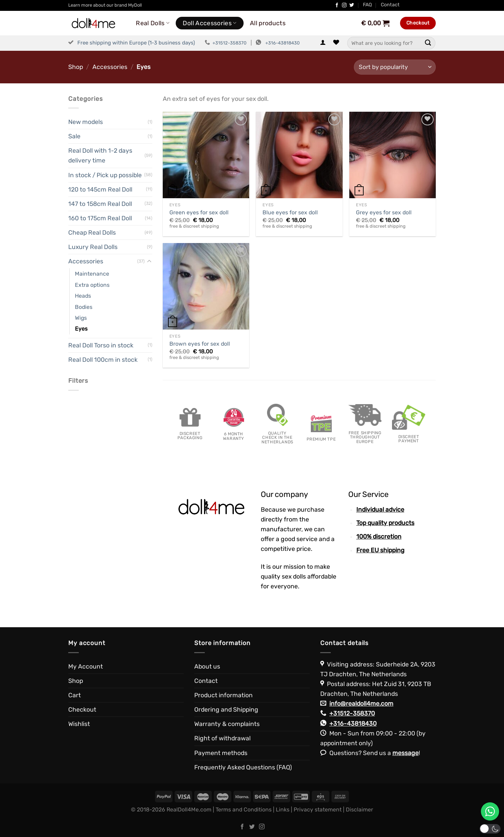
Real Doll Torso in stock (101, 345)
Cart (75, 695)
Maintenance (92, 274)
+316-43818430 (282, 43)
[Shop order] (395, 67)
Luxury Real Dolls (93, 247)
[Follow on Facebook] (337, 5)
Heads (83, 296)
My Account (86, 666)
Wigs (81, 318)
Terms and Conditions (244, 810)
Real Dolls (153, 23)
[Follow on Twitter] (352, 5)
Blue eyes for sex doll (290, 212)
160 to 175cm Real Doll (100, 218)
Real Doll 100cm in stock (103, 360)
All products (268, 23)
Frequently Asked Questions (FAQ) (243, 767)
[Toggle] (149, 261)
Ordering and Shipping (226, 710)
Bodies (84, 307)
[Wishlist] (336, 43)
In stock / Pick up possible (105, 175)
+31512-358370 (229, 43)
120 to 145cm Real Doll (100, 189)
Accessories (110, 67)
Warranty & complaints (227, 724)
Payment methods (221, 753)
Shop (76, 67)
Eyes (81, 329)
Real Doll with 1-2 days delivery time (100, 155)
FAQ (367, 5)
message (405, 753)
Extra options (92, 285)
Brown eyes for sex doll (200, 344)
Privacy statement (318, 810)
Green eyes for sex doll (199, 212)
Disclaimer (359, 810)
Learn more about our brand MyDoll (105, 5)
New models (86, 122)
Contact (390, 5)
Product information (223, 695)
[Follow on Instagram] (344, 5)
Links (283, 810)
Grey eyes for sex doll (384, 212)
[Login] (323, 43)
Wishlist (79, 724)
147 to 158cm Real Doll (100, 204)
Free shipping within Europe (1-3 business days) (136, 43)
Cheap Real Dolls (92, 233)
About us (207, 666)
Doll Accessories (209, 23)
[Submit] (428, 43)
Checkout (82, 710)
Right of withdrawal (222, 738)
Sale (74, 136)
